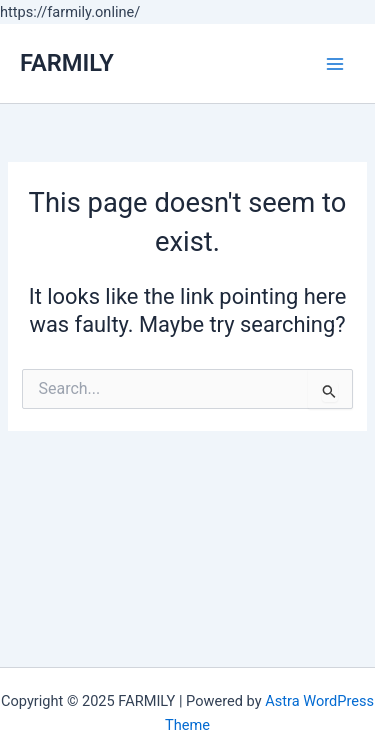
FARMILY (67, 63)
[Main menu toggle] (335, 63)
